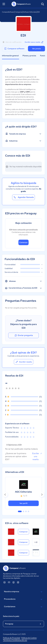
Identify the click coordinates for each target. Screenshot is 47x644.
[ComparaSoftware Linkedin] (5, 582)
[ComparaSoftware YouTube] (9, 582)
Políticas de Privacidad (12, 638)
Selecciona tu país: (11, 616)
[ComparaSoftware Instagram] (18, 582)
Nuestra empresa (23, 592)
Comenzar (23, 242)
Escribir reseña (24, 362)
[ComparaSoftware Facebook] (14, 582)
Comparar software (14, 49)
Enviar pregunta (24, 335)
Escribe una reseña (37, 456)
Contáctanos (23, 607)
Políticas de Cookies (29, 638)
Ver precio (36, 49)
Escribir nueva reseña (34, 42)
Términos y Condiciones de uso (15, 640)
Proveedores (23, 599)
